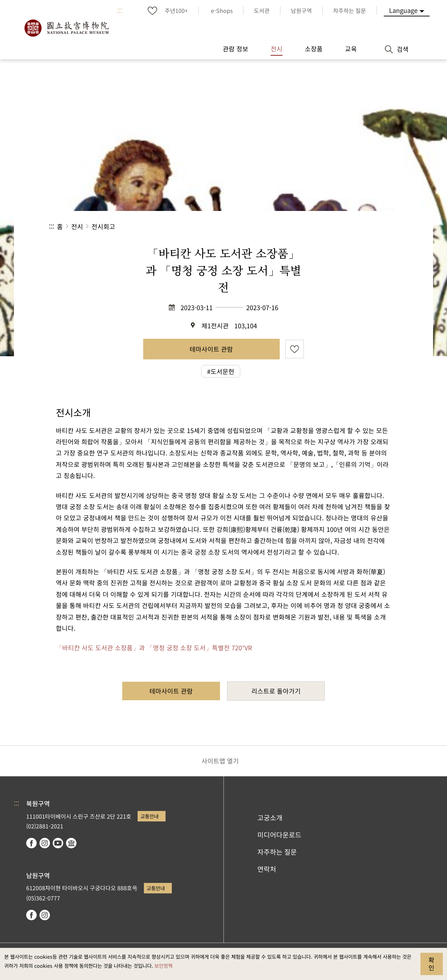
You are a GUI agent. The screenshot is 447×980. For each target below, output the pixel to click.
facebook (31, 843)
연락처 (267, 869)
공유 (322, 226)
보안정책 (163, 966)
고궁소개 (270, 818)
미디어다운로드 (279, 835)
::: (120, 10)
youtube (58, 843)
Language (403, 10)
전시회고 (103, 226)
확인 (431, 964)
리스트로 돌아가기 (276, 691)
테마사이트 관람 (211, 349)
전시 (77, 226)
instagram (45, 843)
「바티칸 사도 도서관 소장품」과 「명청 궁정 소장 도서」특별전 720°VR (154, 648)
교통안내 (149, 816)
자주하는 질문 (277, 852)
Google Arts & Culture (71, 843)
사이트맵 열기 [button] (220, 761)
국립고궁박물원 (66, 28)
